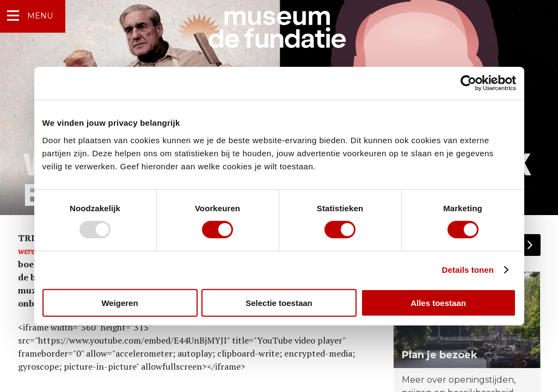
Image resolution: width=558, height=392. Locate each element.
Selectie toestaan (279, 302)
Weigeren (119, 302)
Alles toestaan (438, 302)
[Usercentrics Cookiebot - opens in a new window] (468, 83)
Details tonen (468, 270)
